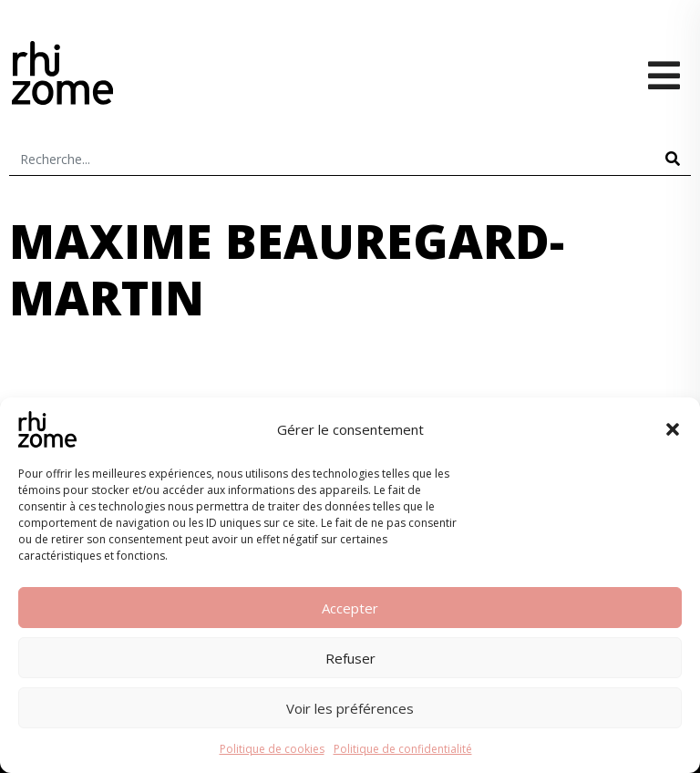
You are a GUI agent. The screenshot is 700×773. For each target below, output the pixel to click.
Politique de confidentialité (403, 749)
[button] (673, 429)
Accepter (350, 608)
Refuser (350, 658)
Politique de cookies (272, 749)
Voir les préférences (350, 708)
